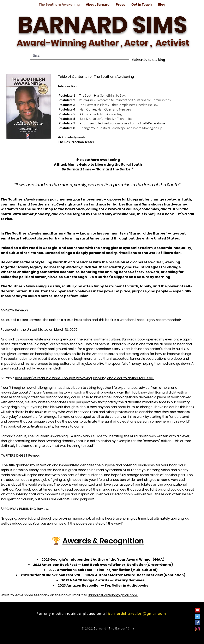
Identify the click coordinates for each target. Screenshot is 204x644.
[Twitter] (197, 616)
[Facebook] (197, 623)
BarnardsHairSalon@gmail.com (113, 595)
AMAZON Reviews (14, 310)
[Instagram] (197, 629)
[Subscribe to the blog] (148, 60)
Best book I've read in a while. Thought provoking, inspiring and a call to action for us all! (85, 378)
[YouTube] (197, 610)
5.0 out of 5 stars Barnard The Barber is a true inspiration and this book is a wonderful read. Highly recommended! (91, 320)
